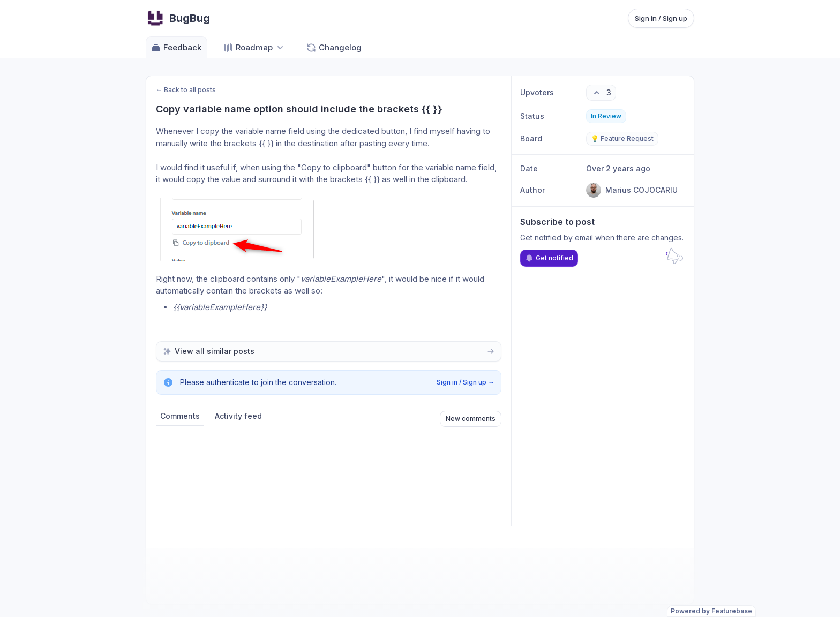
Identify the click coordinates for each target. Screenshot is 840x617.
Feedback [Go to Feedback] (176, 48)
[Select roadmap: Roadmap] (254, 47)
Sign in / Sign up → (466, 382)
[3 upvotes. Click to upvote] (601, 93)
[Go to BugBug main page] (178, 18)
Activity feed (238, 416)
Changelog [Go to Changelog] (334, 48)
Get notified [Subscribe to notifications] (549, 258)
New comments (471, 419)
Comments (180, 416)
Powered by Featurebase (711, 611)
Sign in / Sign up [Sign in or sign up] (661, 18)
